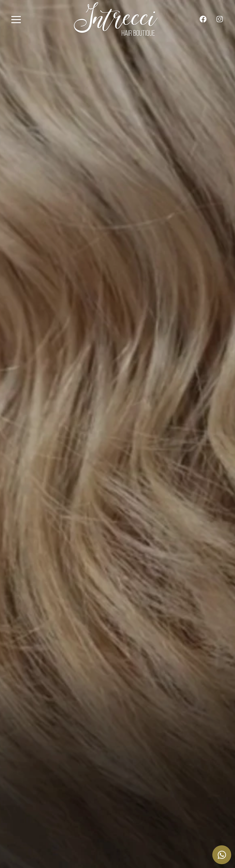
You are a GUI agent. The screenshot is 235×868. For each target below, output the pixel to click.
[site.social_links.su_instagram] (220, 19)
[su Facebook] (203, 19)
